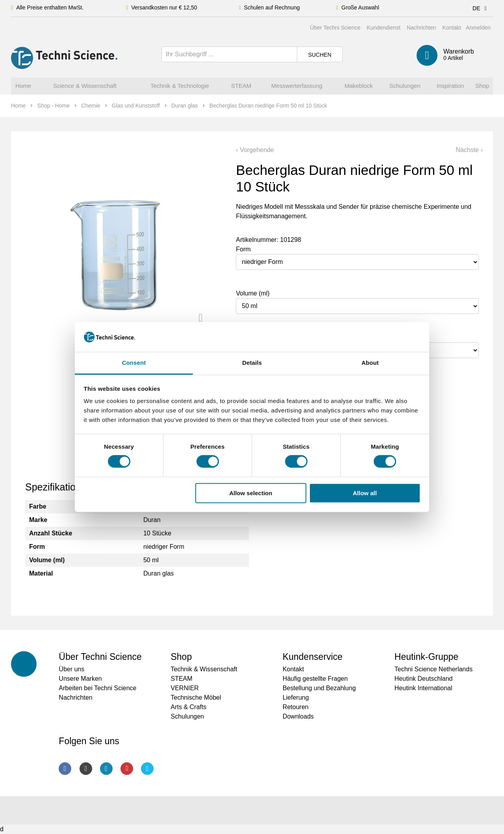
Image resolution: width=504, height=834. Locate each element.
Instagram (86, 769)
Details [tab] (252, 363)
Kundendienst (384, 28)
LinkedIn (106, 769)
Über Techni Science (335, 28)
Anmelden (478, 28)
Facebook (65, 769)
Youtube (127, 769)
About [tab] (370, 363)
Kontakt (451, 28)
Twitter (147, 769)
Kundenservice (313, 657)
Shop (181, 657)
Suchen (320, 55)
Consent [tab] (134, 363)
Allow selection (251, 493)
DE (481, 8)
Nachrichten (422, 28)
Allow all (365, 493)
